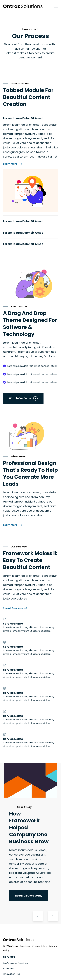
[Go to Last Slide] (38, 916)
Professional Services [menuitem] (15, 963)
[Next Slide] (53, 916)
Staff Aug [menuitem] (9, 969)
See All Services (15, 608)
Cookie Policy (40, 946)
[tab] (30, 164)
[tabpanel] (30, 167)
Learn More (12, 164)
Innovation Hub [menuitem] (12, 974)
